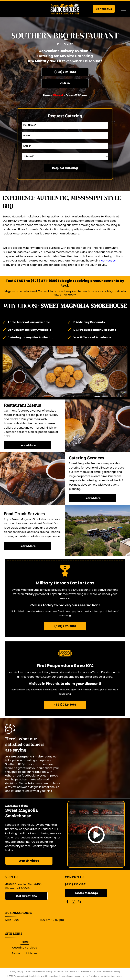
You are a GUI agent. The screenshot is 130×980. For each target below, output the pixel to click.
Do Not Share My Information (38, 971)
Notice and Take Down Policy (82, 971)
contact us (108, 261)
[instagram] (73, 902)
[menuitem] (25, 942)
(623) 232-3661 (76, 884)
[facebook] (68, 902)
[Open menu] (123, 9)
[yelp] (79, 902)
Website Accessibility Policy (109, 971)
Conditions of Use (60, 971)
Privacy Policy (16, 971)
